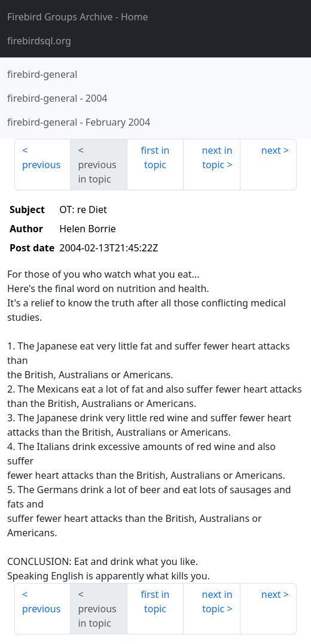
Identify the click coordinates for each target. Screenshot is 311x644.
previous (41, 165)
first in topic (155, 157)
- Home (78, 17)
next (271, 150)
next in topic (217, 157)
